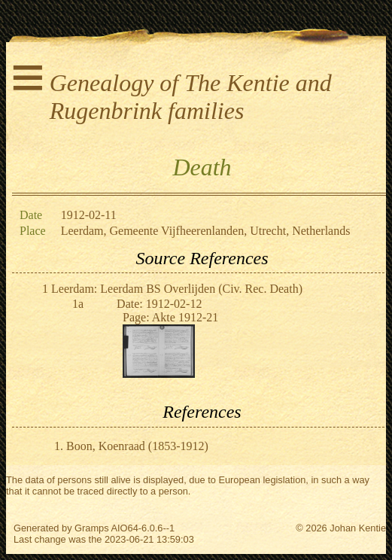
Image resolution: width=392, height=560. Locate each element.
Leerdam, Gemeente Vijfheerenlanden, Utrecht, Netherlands (206, 231)
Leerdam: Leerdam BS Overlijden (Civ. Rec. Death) (177, 289)
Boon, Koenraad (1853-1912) (137, 446)
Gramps (92, 528)
